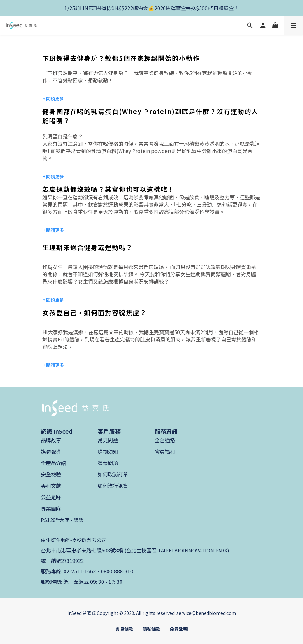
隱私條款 (151, 629)
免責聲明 (179, 629)
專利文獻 (51, 486)
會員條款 (124, 629)
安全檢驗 (51, 474)
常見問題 (108, 440)
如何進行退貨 (113, 486)
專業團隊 (51, 508)
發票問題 (108, 463)
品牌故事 (51, 440)
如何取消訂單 (113, 474)
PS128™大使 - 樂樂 (62, 520)
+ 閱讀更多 (53, 176)
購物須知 (108, 451)
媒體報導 (51, 451)
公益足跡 (51, 497)
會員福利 (165, 451)
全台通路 (165, 440)
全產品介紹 (53, 463)
